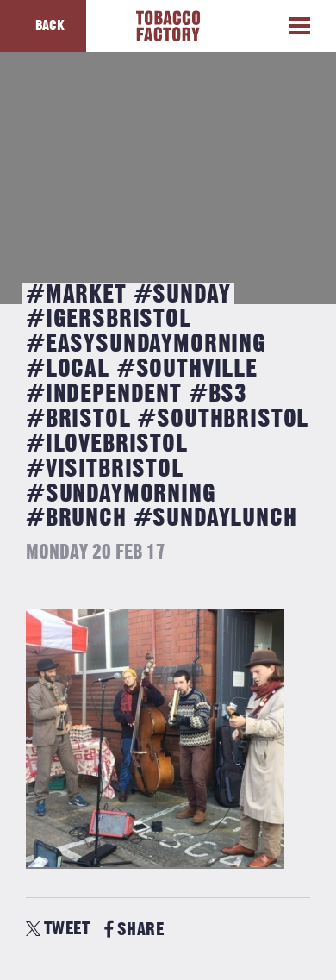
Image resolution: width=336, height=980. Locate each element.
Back (50, 26)
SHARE (134, 930)
